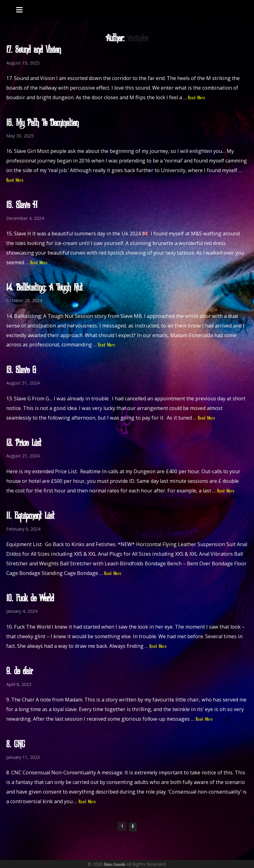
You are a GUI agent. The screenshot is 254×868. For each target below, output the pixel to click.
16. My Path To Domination (42, 123)
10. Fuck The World (30, 599)
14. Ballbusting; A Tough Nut (44, 288)
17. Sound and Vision (34, 50)
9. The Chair (19, 672)
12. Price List (24, 443)
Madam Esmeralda (115, 865)
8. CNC (16, 745)
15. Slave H (22, 206)
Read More (196, 98)
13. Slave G (21, 371)
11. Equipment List (30, 516)
